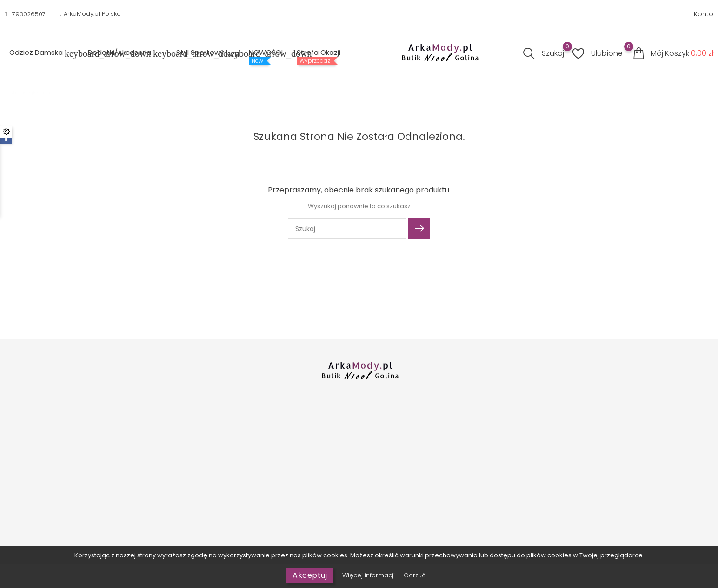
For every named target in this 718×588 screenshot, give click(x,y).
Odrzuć (415, 575)
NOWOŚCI (266, 53)
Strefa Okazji (319, 53)
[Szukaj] (347, 229)
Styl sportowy (206, 53)
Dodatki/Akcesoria (125, 53)
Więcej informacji (369, 575)
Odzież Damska (42, 53)
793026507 (29, 14)
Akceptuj (310, 575)
